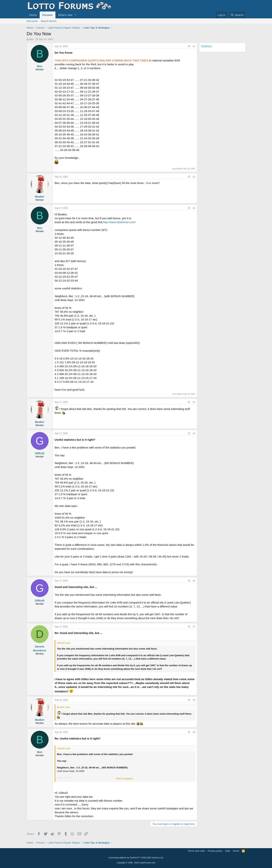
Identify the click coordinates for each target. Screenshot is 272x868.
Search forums (49, 21)
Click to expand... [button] (125, 779)
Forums (48, 15)
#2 (194, 177)
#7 (194, 627)
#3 (194, 208)
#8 (194, 700)
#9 (194, 732)
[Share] (189, 46)
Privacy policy (215, 851)
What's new (65, 15)
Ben (31, 39)
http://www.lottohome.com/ (119, 222)
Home (33, 15)
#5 (194, 433)
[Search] (237, 15)
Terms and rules (196, 851)
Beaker (40, 197)
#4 (194, 402)
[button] (75, 15)
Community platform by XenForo (136, 858)
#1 (194, 46)
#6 (194, 581)
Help (228, 851)
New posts (32, 21)
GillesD (40, 453)
